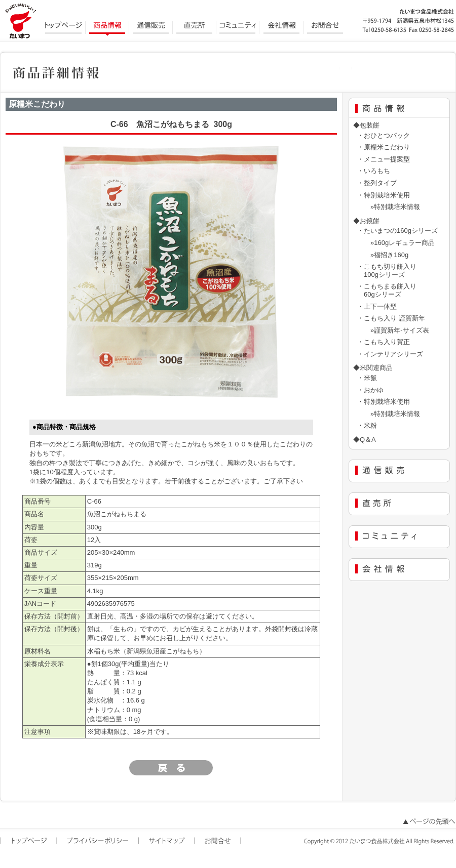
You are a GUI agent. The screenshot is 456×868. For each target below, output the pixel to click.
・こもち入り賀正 (384, 342)
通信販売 (151, 28)
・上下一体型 (377, 306)
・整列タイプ (377, 183)
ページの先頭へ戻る (428, 822)
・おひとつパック (384, 135)
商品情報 (107, 28)
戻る (171, 768)
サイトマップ (167, 841)
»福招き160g (383, 255)
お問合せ (325, 28)
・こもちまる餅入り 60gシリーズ (387, 290)
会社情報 (282, 28)
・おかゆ (370, 390)
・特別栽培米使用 (384, 195)
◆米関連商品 (373, 368)
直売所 (195, 28)
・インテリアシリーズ (390, 354)
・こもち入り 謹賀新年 (391, 318)
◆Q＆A (365, 440)
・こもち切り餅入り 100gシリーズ (387, 271)
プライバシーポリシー (99, 841)
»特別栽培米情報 (389, 207)
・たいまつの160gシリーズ (397, 231)
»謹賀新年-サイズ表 (393, 330)
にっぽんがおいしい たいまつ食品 (20, 20)
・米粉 (367, 425)
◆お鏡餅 (366, 221)
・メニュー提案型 (384, 159)
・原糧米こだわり (384, 147)
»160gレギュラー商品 (396, 243)
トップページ (64, 28)
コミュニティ (238, 28)
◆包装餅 (366, 125)
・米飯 (367, 378)
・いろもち (374, 171)
